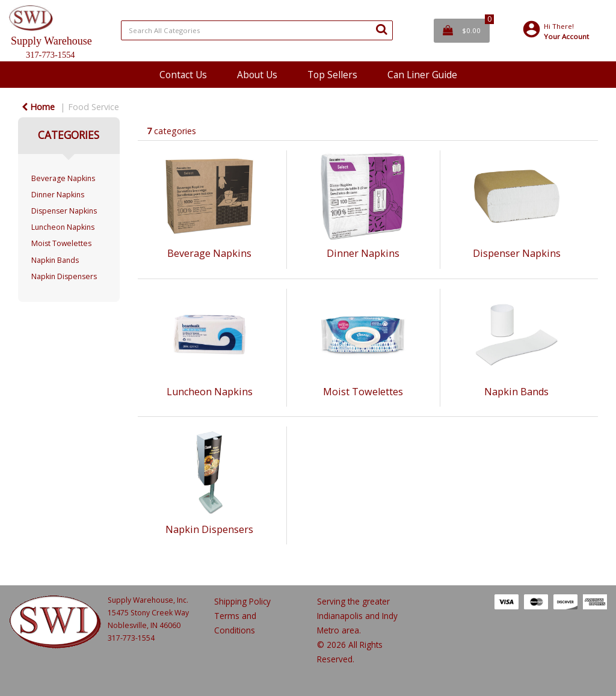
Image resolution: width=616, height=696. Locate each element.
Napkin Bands (55, 260)
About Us (257, 75)
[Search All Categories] (257, 30)
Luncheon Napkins (63, 227)
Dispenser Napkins (64, 211)
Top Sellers (332, 75)
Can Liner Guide (422, 75)
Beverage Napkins (63, 178)
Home (38, 107)
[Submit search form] (381, 29)
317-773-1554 (131, 638)
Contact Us (183, 75)
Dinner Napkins (58, 195)
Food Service (94, 107)
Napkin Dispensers (64, 276)
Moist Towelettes (61, 243)
